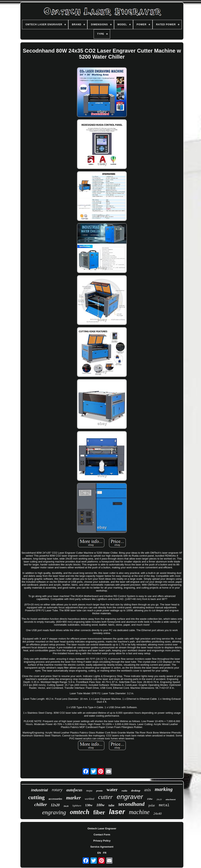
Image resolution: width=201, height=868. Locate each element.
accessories (55, 799)
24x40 (158, 814)
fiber (99, 812)
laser (117, 812)
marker (74, 798)
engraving (54, 812)
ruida (124, 791)
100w (100, 805)
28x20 (159, 799)
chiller (41, 804)
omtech (80, 812)
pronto (99, 791)
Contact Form (102, 835)
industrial (39, 790)
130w (89, 805)
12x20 (55, 805)
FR (105, 853)
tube (111, 805)
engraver (130, 797)
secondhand (132, 804)
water (112, 790)
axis (148, 790)
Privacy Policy (102, 841)
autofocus (74, 790)
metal (164, 805)
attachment (171, 799)
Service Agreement (102, 847)
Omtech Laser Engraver (102, 828)
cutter (106, 797)
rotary (57, 790)
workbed (90, 799)
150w (150, 799)
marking (164, 789)
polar (152, 805)
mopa (89, 791)
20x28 (66, 806)
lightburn (77, 806)
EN (99, 853)
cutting (36, 797)
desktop (136, 791)
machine (139, 812)
